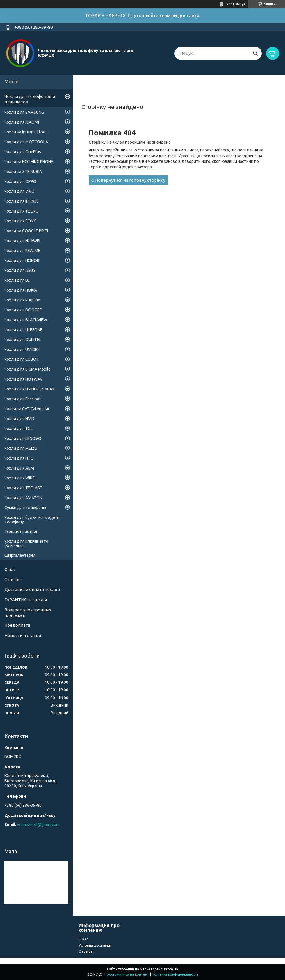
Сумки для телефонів (25, 508)
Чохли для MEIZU (21, 448)
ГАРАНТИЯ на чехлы (26, 600)
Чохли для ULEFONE (23, 330)
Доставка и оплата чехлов (32, 589)
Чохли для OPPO (20, 181)
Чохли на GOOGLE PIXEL (27, 231)
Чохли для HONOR (22, 260)
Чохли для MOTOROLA (26, 142)
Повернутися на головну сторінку (130, 180)
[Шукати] (255, 53)
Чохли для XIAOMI (22, 122)
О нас (10, 569)
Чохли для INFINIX (21, 201)
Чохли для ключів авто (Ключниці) (26, 543)
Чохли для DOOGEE (23, 310)
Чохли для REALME (22, 251)
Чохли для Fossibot (23, 399)
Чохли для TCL (18, 429)
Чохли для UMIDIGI (22, 349)
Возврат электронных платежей (28, 613)
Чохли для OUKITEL (23, 340)
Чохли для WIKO (20, 478)
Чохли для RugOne (22, 300)
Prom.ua (171, 969)
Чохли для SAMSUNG (24, 112)
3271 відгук (236, 4)
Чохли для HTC (19, 458)
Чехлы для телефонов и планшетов (30, 99)
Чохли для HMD (19, 419)
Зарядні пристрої (21, 531)
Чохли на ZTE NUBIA (23, 172)
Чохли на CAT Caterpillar (27, 409)
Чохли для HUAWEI (22, 241)
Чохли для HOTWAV (23, 379)
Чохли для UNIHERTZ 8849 (29, 389)
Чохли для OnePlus (23, 152)
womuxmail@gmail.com (38, 824)
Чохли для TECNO (22, 211)
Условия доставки (95, 945)
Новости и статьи (23, 635)
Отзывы (13, 580)
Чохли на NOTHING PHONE (29, 162)
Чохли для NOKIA (21, 290)
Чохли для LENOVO (23, 438)
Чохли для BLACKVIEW (26, 320)
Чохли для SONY (20, 221)
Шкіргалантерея (20, 555)
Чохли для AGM (19, 468)
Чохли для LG (17, 280)
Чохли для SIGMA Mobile (27, 369)
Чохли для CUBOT (22, 359)
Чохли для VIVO (19, 191)
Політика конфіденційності (175, 974)
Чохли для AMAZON (23, 498)
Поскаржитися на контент (127, 974)
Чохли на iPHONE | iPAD (26, 132)
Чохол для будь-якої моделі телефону (32, 520)
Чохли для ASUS (20, 270)
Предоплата (17, 625)
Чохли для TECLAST (23, 488)
